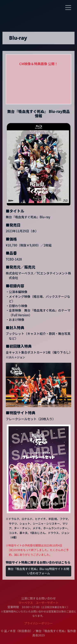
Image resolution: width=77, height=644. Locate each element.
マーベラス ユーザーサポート (38, 603)
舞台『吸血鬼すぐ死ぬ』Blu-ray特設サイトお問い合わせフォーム (38, 571)
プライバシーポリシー (39, 623)
